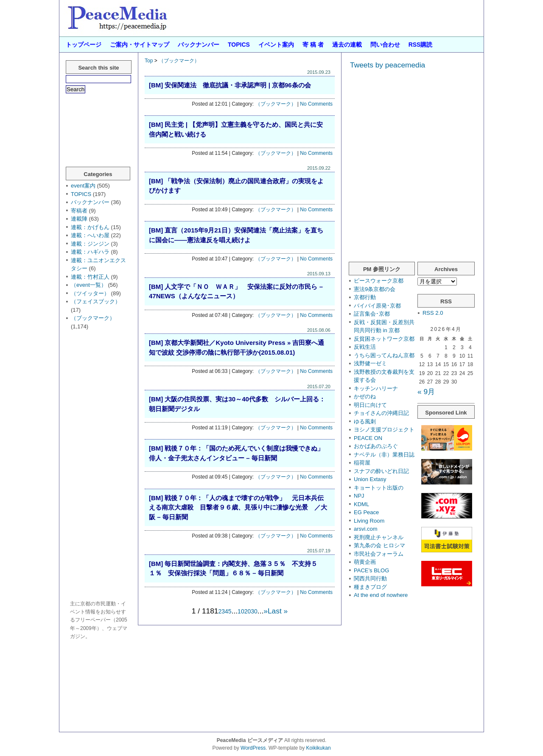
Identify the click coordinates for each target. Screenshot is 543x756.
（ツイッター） (90, 293)
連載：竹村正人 (90, 277)
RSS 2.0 (433, 313)
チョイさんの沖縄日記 (381, 413)
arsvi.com (366, 529)
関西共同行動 (370, 578)
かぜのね (365, 396)
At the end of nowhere (381, 595)
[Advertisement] (100, 466)
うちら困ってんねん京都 (384, 355)
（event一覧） (89, 285)
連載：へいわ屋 (90, 235)
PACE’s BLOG (371, 570)
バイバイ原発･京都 (377, 306)
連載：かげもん (90, 227)
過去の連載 (347, 45)
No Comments (316, 104)
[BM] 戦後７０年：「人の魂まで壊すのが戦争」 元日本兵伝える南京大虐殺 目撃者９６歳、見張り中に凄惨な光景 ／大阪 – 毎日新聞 (238, 507)
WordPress (253, 748)
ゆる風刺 (365, 421)
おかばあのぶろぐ (376, 446)
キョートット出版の (379, 488)
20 (248, 611)
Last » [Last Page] (278, 611)
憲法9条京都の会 (375, 289)
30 (254, 611)
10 (241, 611)
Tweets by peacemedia (388, 65)
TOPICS (239, 45)
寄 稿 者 (313, 45)
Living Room (369, 521)
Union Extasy (370, 479)
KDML (361, 504)
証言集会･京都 (372, 314)
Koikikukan (319, 748)
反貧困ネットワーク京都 (384, 339)
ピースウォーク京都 (379, 281)
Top (149, 61)
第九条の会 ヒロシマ (379, 545)
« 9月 (426, 392)
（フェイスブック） (96, 301)
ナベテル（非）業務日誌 (384, 455)
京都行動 (365, 297)
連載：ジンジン (90, 244)
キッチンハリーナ (376, 388)
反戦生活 (365, 347)
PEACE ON (368, 438)
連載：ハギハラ (90, 252)
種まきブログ (370, 587)
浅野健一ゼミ (370, 363)
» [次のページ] (266, 611)
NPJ (359, 496)
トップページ (84, 45)
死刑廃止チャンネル (379, 537)
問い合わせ (385, 45)
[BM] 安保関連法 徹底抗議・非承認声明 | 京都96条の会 (230, 85)
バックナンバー (199, 45)
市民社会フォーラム (379, 554)
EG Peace (366, 512)
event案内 (83, 186)
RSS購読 (421, 45)
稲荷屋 (362, 463)
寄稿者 (79, 211)
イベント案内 (276, 45)
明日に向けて (370, 405)
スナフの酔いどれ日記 (381, 471)
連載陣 (79, 219)
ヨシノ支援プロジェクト (384, 430)
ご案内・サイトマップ (140, 45)
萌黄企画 (365, 562)
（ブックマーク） (179, 61)
